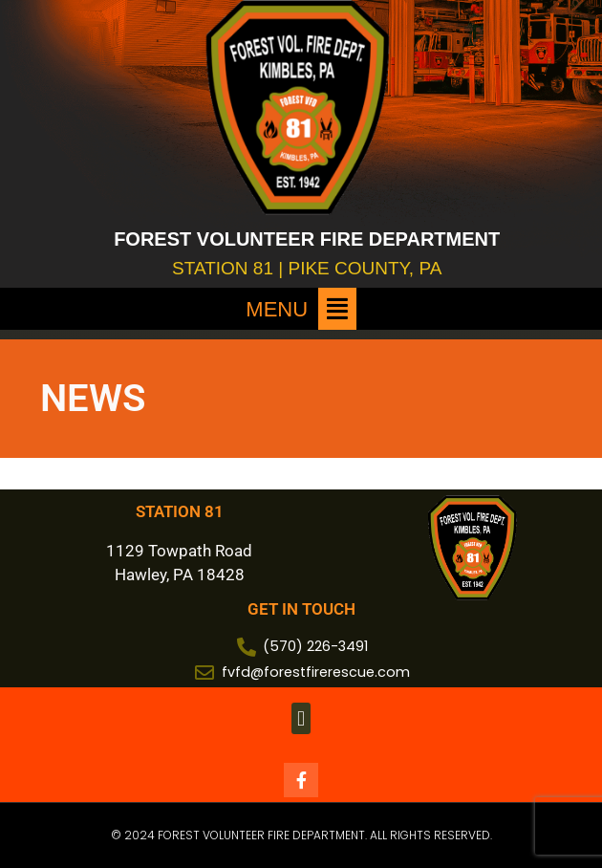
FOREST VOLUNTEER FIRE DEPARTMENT (307, 239)
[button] (301, 309)
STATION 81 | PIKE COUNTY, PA (307, 268)
